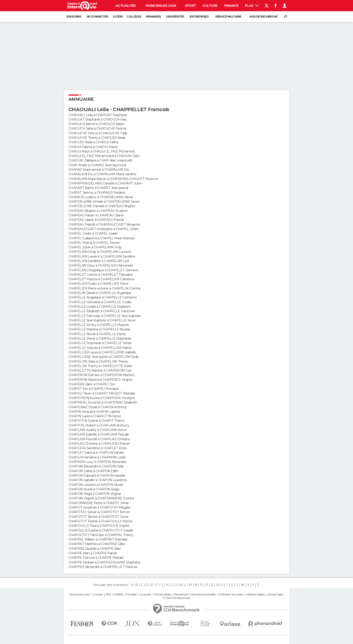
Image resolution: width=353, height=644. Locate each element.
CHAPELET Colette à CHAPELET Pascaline (101, 275)
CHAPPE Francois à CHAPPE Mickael (96, 558)
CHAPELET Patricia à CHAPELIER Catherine (101, 279)
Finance (231, 6)
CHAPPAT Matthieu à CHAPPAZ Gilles (97, 544)
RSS (108, 595)
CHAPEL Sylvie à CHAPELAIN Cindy (95, 247)
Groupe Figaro (276, 595)
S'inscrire (74, 17)
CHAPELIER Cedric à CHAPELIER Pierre (98, 284)
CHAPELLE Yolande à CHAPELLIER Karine (100, 348)
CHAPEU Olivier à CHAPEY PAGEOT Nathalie (102, 393)
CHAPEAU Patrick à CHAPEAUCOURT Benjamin (104, 224)
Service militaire (228, 17)
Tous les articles (163, 595)
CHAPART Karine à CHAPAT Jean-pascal (98, 188)
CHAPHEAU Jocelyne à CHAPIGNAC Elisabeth (103, 402)
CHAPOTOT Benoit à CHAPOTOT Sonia (98, 517)
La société (146, 595)
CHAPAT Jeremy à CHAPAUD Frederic (97, 193)
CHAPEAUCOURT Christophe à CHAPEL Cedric (104, 229)
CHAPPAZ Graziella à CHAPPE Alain (95, 549)
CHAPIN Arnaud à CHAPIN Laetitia (94, 412)
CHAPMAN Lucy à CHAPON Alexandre (97, 462)
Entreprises (199, 17)
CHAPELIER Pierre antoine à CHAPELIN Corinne (104, 288)
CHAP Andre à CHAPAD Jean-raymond (97, 165)
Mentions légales (256, 595)
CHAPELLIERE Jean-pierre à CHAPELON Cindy (104, 357)
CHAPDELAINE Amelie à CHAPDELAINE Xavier (104, 202)
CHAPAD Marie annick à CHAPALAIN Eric (99, 170)
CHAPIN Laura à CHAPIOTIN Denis (95, 416)
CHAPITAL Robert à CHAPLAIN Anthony (99, 425)
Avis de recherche (263, 17)
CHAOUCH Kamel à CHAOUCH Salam (97, 124)
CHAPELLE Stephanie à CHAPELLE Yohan (100, 343)
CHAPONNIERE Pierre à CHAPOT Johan (99, 503)
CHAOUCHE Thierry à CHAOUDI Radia (97, 138)
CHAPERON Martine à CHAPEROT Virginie (100, 380)
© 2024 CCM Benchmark (176, 598)
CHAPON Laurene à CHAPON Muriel (96, 485)
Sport (190, 6)
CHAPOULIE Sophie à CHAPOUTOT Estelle (101, 530)
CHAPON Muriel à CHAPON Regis (94, 489)
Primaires (153, 17)
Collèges (134, 17)
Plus (252, 6)
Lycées (118, 17)
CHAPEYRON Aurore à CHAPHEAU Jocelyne (102, 398)
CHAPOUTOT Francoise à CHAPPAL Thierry (101, 535)
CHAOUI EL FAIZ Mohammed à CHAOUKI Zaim (104, 156)
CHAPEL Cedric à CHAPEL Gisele (93, 233)
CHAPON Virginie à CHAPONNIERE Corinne (101, 498)
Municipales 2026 (161, 6)
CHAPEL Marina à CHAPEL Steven (94, 243)
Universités (175, 17)
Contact (98, 595)
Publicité (118, 595)
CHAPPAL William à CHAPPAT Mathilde (98, 539)
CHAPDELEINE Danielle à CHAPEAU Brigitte (102, 206)
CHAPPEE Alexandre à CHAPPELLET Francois (103, 567)
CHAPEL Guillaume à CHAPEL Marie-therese (102, 238)
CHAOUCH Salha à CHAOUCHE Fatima (97, 128)
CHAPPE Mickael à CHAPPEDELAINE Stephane (104, 562)
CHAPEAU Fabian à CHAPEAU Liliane (96, 215)
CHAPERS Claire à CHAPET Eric (92, 384)
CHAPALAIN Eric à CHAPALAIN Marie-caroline (102, 174)
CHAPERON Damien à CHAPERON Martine (101, 375)
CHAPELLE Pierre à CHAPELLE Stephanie (100, 339)
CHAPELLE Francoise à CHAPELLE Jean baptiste (105, 316)
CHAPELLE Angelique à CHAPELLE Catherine (103, 297)
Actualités (126, 6)
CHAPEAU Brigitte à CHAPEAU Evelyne (98, 211)
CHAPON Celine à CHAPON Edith (93, 471)
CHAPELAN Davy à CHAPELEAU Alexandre (101, 265)
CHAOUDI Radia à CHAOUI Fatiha (93, 142)
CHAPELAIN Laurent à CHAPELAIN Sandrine (102, 256)
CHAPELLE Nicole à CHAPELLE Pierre (97, 334)
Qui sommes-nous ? (80, 595)
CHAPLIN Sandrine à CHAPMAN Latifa (97, 457)
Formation (132, 595)
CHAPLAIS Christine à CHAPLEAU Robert (99, 444)
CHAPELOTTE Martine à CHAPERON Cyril (100, 370)
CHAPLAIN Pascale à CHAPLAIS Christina (99, 439)
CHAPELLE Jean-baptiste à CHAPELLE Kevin (102, 320)
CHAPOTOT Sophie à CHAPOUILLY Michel (100, 521)
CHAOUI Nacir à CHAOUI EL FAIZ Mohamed (101, 151)
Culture (210, 6)
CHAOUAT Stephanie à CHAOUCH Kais (97, 119)
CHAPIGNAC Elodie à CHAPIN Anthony (98, 407)
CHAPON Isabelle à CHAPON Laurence (98, 480)
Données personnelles (204, 595)
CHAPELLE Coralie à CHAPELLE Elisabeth (99, 307)
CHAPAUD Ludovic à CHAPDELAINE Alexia (101, 197)
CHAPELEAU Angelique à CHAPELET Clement (103, 270)
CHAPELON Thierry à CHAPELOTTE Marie (100, 366)
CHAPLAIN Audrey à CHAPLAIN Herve (97, 430)
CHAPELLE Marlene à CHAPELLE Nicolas (99, 329)
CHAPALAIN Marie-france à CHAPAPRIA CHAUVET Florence (113, 179)
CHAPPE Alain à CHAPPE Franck (93, 553)
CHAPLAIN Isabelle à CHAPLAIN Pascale (99, 434)
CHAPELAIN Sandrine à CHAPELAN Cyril (98, 261)
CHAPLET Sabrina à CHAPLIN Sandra (96, 453)
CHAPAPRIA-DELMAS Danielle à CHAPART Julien (105, 183)
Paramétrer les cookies (231, 595)
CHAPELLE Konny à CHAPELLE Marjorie (99, 325)
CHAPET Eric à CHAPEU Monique (94, 389)
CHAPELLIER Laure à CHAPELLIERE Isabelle (102, 352)
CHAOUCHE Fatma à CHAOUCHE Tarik (98, 133)
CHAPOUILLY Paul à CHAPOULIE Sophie (99, 526)
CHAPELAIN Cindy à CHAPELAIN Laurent (100, 252)
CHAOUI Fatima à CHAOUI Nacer (93, 147)
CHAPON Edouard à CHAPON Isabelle (97, 476)
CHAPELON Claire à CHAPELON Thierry (98, 361)
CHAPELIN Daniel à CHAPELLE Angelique (100, 293)
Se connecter (97, 17)
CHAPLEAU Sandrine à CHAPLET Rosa (97, 448)
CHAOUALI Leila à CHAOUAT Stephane (98, 115)
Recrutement (181, 595)
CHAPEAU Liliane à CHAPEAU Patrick (96, 220)
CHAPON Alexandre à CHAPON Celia (96, 466)
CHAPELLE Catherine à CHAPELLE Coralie (100, 302)
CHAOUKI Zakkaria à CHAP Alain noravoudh (100, 160)
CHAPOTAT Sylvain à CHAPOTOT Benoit (99, 512)
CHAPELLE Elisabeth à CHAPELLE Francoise (102, 311)
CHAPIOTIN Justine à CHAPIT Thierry (96, 421)
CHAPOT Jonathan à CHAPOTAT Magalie (99, 507)
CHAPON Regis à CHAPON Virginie (95, 494)
